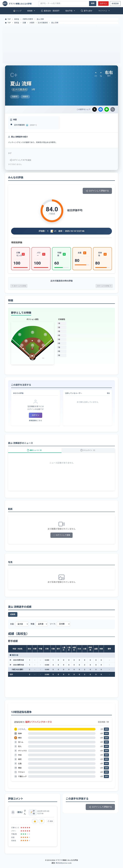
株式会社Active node (64, 867)
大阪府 (32, 23)
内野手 (25, 19)
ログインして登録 (62, 539)
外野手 (31, 19)
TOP (8, 19)
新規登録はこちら (36, 421)
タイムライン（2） (88, 453)
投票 (106, 733)
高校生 (17, 19)
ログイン (103, 4)
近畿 (24, 23)
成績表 (13, 618)
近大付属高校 (43, 23)
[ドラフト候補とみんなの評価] (20, 4)
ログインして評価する (97, 191)
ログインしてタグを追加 (20, 160)
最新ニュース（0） (35, 453)
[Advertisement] (61, 43)
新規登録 (115, 4)
